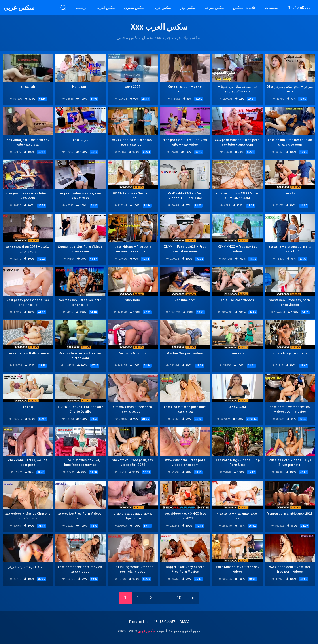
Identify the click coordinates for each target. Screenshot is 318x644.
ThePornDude (299, 8)
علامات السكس (244, 8)
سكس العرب (106, 8)
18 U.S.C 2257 (164, 622)
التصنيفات (272, 8)
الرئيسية (81, 8)
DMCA (185, 622)
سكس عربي (19, 8)
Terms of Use (139, 622)
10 (179, 598)
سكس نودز (188, 8)
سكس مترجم (214, 8)
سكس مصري (134, 8)
